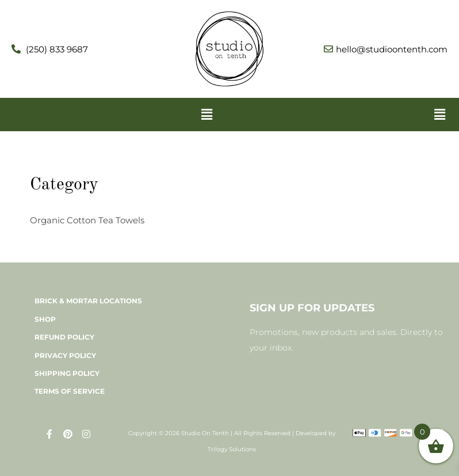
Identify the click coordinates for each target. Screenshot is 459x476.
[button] (206, 115)
